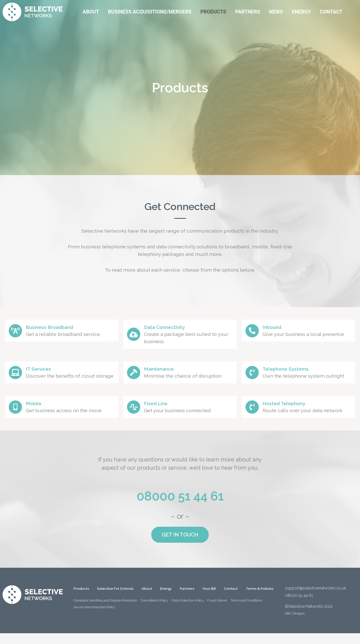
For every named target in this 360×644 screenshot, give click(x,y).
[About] (91, 12)
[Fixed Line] (135, 415)
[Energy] (301, 12)
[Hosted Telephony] (254, 415)
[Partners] (248, 12)
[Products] (213, 12)
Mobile (38, 412)
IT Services (43, 369)
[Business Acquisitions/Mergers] (150, 12)
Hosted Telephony (290, 412)
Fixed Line (161, 412)
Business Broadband (56, 328)
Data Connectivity (171, 327)
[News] (276, 12)
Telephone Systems (292, 370)
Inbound (276, 328)
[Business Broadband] (17, 332)
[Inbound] (254, 332)
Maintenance (164, 370)
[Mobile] (17, 415)
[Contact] (331, 12)
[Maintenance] (135, 373)
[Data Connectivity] (135, 334)
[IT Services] (17, 376)
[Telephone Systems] (254, 373)
